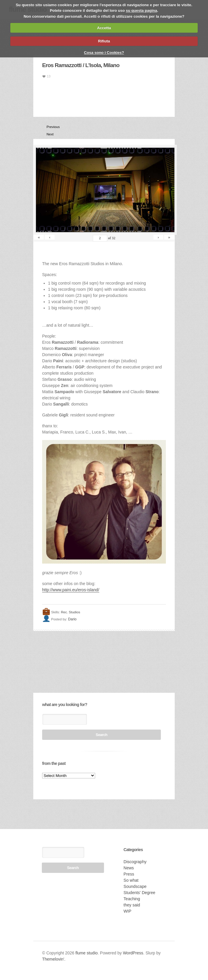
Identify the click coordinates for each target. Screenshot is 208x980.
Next (49, 134)
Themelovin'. (54, 959)
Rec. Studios (71, 612)
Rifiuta (104, 41)
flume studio (86, 953)
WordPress (133, 953)
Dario (72, 619)
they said (132, 905)
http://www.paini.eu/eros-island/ (71, 590)
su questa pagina (141, 10)
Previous (49, 127)
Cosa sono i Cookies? (104, 53)
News (129, 868)
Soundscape (135, 886)
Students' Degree (139, 893)
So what (131, 880)
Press (129, 874)
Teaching (132, 899)
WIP (127, 911)
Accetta (104, 28)
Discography (135, 862)
